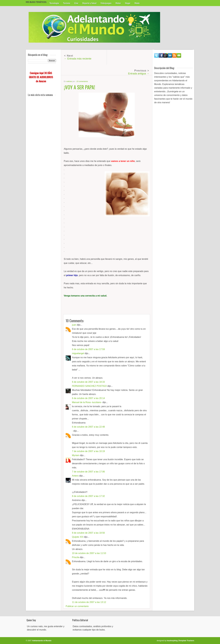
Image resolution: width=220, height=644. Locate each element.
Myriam (76, 455)
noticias (69, 81)
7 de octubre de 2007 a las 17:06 (88, 472)
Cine (76, 3)
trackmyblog (172, 641)
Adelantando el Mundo (42, 641)
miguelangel (78, 353)
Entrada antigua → (139, 74)
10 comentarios (82, 81)
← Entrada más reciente (78, 59)
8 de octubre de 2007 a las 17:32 (88, 496)
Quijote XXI (78, 537)
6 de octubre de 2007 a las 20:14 (88, 398)
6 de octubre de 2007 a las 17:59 (88, 349)
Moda (137, 3)
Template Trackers (186, 641)
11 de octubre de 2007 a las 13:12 (89, 602)
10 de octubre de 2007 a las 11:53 (89, 553)
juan (74, 325)
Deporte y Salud (90, 3)
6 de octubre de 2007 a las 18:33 (88, 382)
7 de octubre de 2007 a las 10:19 (88, 451)
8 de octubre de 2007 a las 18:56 (88, 533)
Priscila (76, 557)
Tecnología (54, 3)
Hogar (128, 3)
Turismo (67, 3)
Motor (118, 3)
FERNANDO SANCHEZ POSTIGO (89, 386)
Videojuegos (106, 3)
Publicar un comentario (77, 606)
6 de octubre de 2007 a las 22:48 (88, 427)
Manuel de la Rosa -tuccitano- (87, 402)
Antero (75, 476)
